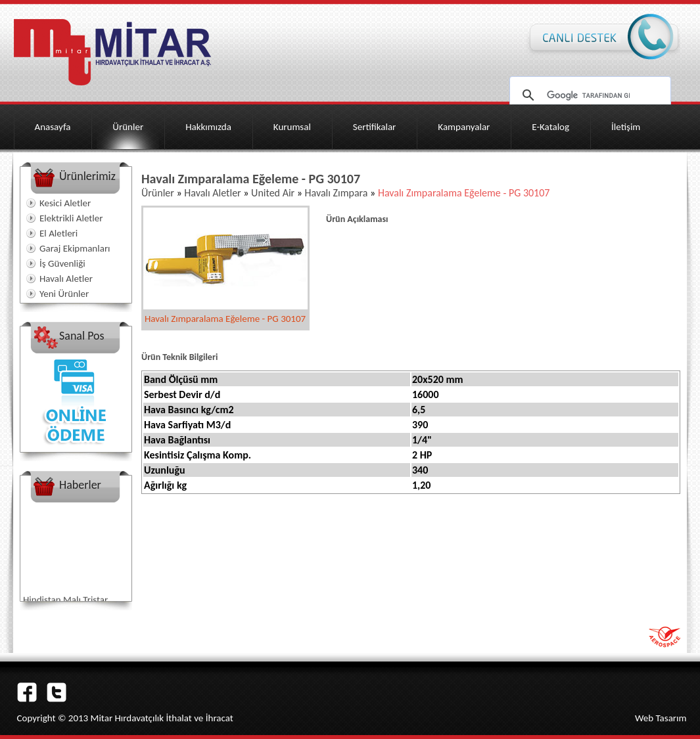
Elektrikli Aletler (71, 218)
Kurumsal (292, 127)
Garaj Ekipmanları (75, 248)
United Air (273, 193)
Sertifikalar (375, 127)
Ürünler (128, 127)
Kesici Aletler (65, 203)
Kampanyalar (464, 127)
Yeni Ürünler (64, 294)
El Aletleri (58, 233)
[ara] (588, 95)
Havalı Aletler (66, 279)
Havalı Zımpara (335, 193)
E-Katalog (550, 127)
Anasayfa (53, 127)
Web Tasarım (661, 718)
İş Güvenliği (62, 263)
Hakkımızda (208, 127)
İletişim (626, 127)
